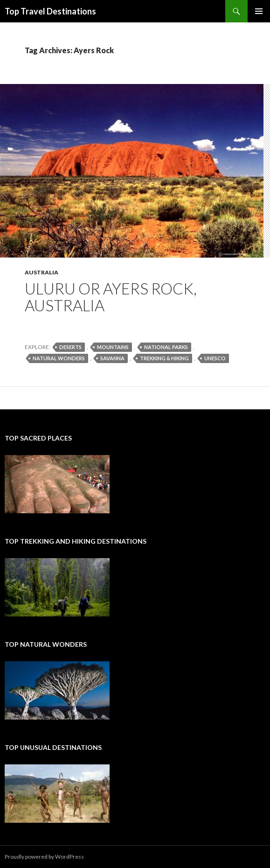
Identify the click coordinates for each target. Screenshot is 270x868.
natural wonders (59, 358)
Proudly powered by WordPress (44, 857)
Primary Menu (259, 11)
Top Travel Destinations (50, 11)
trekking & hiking (164, 358)
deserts (70, 347)
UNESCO (215, 358)
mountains (113, 347)
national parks (166, 347)
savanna (112, 358)
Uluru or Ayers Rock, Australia (111, 297)
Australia (42, 272)
